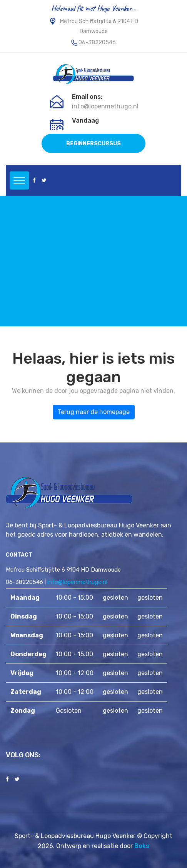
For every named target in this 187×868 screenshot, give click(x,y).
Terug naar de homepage (94, 412)
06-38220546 (97, 42)
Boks (142, 846)
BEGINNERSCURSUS (93, 144)
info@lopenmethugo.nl (105, 106)
